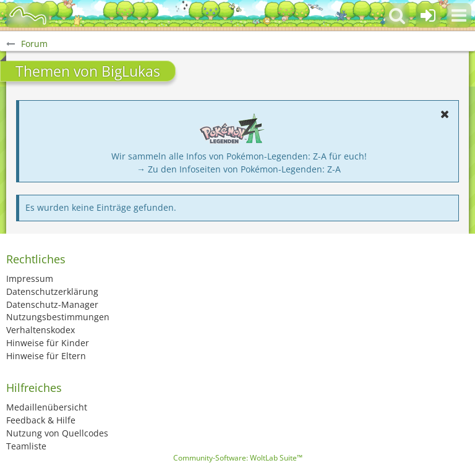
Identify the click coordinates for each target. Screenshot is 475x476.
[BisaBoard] (28, 15)
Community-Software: (238, 458)
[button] (459, 15)
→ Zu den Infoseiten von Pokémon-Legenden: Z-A (239, 169)
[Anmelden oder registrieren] (428, 15)
